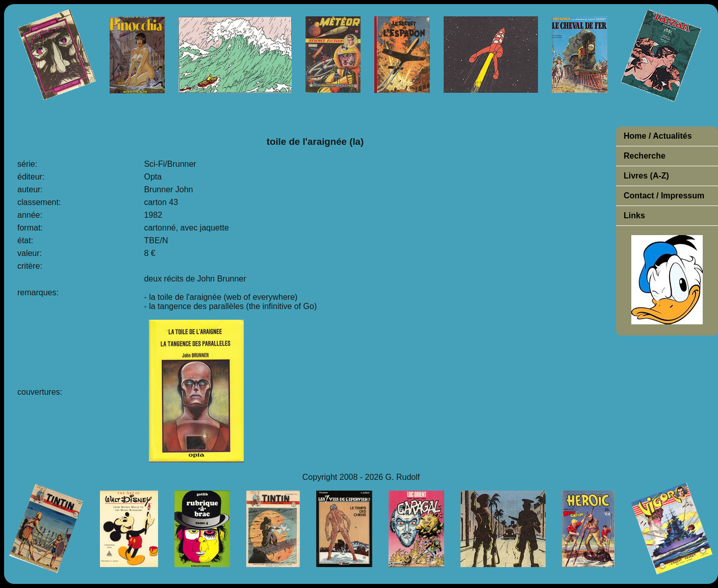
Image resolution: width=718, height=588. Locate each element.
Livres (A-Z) (646, 176)
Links (634, 215)
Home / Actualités (658, 136)
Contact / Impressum (664, 196)
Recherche (645, 156)
